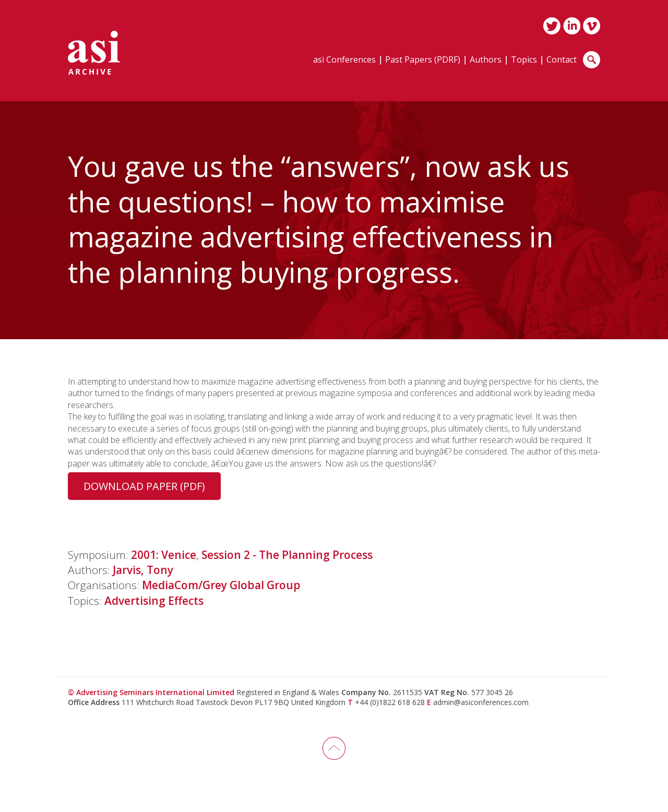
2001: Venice (164, 555)
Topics (524, 60)
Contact (562, 60)
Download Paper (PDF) (144, 486)
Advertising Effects (154, 601)
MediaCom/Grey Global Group (221, 585)
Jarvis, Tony (143, 570)
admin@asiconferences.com (481, 702)
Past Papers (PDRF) (423, 60)
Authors (486, 60)
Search (592, 60)
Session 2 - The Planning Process (287, 555)
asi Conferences (344, 60)
